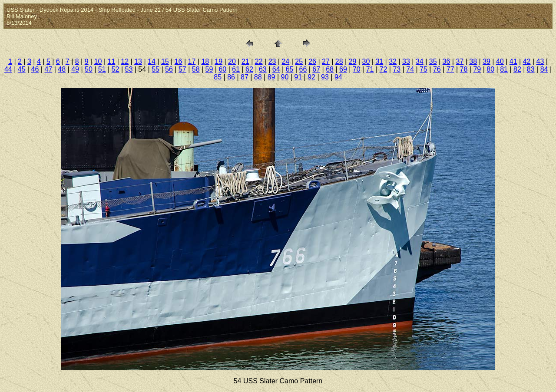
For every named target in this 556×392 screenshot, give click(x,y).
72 (384, 69)
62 (249, 69)
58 (196, 69)
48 (62, 69)
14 (152, 61)
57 (182, 69)
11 (112, 61)
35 (433, 61)
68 (330, 69)
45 (22, 69)
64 (276, 69)
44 (8, 69)
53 (129, 69)
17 (192, 61)
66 (303, 69)
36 (447, 61)
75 (424, 69)
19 (218, 61)
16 (179, 61)
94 (338, 77)
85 (218, 77)
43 (540, 61)
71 (370, 69)
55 (156, 69)
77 (450, 69)
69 (343, 69)
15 (165, 61)
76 (437, 69)
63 (263, 69)
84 (544, 69)
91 (298, 77)
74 (410, 69)
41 (513, 61)
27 (326, 61)
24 (285, 61)
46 (35, 69)
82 (517, 69)
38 (473, 61)
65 (290, 69)
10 (98, 61)
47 (48, 69)
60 (222, 69)
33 (406, 61)
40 (500, 61)
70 (357, 69)
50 (89, 69)
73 (397, 69)
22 (259, 61)
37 (460, 61)
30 (366, 61)
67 (316, 69)
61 (236, 69)
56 (169, 69)
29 (353, 61)
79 (477, 69)
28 (339, 61)
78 (464, 69)
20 (232, 61)
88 (258, 77)
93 (325, 77)
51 (102, 69)
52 (116, 69)
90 (285, 77)
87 (245, 77)
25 (299, 61)
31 (379, 61)
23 (272, 61)
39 (486, 61)
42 (527, 61)
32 (393, 61)
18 (205, 61)
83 (531, 69)
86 (231, 77)
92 (311, 77)
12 (125, 61)
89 (271, 77)
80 (490, 69)
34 (420, 61)
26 (312, 61)
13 (138, 61)
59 (209, 69)
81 (504, 69)
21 (245, 61)
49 (75, 69)
